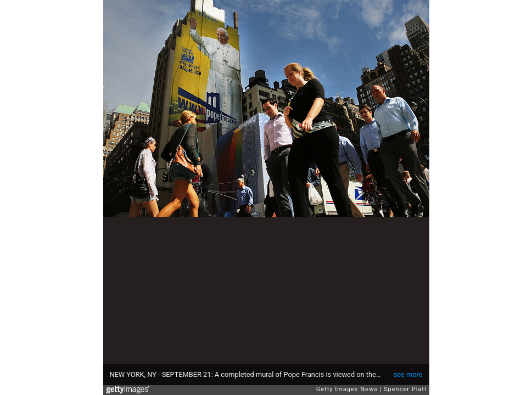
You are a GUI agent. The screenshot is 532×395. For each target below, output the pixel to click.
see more (408, 374)
